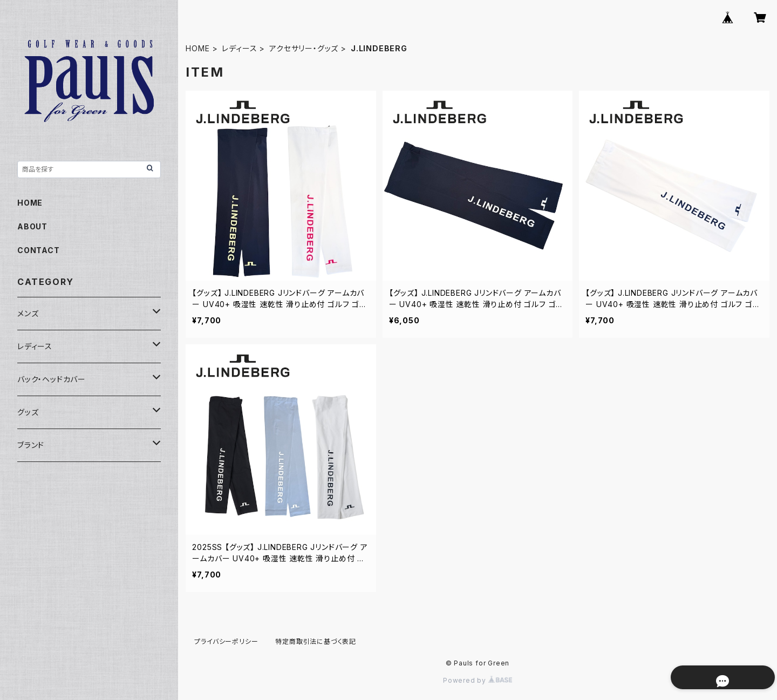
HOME (197, 48)
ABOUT (32, 226)
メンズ (28, 313)
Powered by (478, 680)
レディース (239, 48)
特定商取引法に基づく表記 (316, 641)
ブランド (31, 445)
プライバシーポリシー (226, 641)
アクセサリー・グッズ (304, 48)
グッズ (28, 412)
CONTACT (39, 250)
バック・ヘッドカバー (52, 379)
